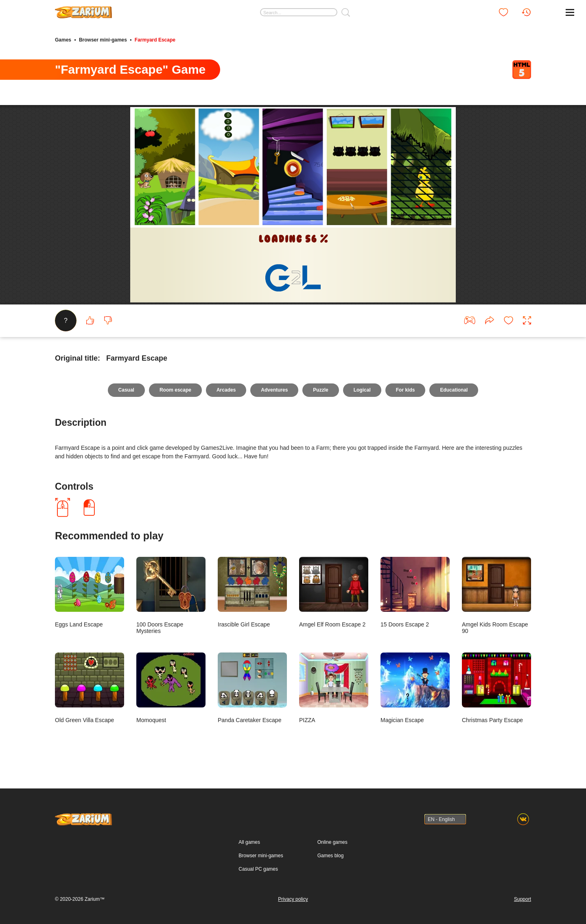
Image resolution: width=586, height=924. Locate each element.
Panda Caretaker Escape (252, 688)
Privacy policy (293, 899)
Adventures (274, 390)
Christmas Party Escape (496, 688)
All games (249, 842)
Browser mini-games (103, 40)
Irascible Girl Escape (252, 592)
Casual (126, 390)
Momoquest (171, 688)
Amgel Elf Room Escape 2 (334, 592)
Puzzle (320, 390)
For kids (406, 390)
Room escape (175, 390)
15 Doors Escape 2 (415, 592)
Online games (332, 842)
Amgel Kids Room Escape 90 (496, 595)
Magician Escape (415, 688)
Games (63, 40)
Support (523, 899)
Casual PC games (258, 869)
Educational (454, 390)
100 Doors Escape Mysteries (171, 595)
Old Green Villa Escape (90, 688)
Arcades (226, 390)
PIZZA (334, 688)
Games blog (331, 856)
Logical (362, 390)
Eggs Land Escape (90, 592)
